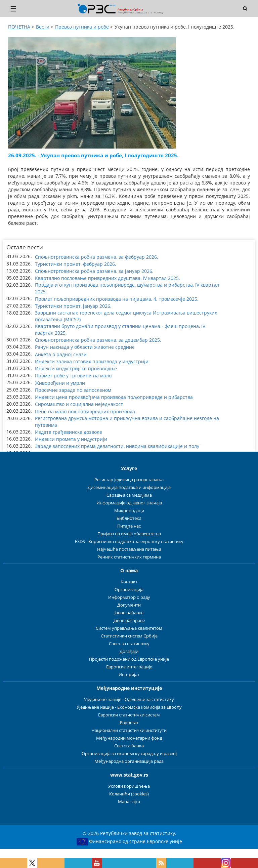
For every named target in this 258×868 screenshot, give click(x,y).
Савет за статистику (129, 644)
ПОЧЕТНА (19, 27)
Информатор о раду (129, 597)
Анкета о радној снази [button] (61, 354)
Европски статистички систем (129, 715)
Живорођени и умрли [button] (60, 383)
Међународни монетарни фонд (129, 738)
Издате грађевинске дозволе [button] (69, 432)
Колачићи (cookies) (129, 794)
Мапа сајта (129, 802)
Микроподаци (129, 511)
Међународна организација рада (129, 761)
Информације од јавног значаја (129, 503)
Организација (129, 590)
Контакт (129, 582)
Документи (129, 605)
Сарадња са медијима (129, 495)
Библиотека (129, 518)
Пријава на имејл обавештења (129, 534)
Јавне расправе (129, 621)
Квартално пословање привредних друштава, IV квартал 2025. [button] (107, 278)
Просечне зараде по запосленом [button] (73, 390)
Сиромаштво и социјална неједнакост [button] (79, 404)
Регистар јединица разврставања (129, 480)
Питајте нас (129, 526)
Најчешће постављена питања (129, 549)
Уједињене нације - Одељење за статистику (129, 699)
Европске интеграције (129, 667)
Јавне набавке (129, 613)
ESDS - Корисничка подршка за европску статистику (129, 542)
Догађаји (129, 651)
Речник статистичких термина (129, 557)
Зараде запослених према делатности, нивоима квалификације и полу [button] (117, 446)
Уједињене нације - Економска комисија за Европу (129, 707)
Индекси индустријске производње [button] (76, 368)
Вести (43, 27)
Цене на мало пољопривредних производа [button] (85, 411)
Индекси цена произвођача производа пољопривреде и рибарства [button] (114, 397)
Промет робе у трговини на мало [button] (73, 376)
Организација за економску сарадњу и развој (129, 754)
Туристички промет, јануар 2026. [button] (73, 306)
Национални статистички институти (129, 730)
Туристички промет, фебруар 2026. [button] (76, 264)
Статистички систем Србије (129, 636)
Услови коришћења (129, 786)
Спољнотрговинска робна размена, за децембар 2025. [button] (98, 340)
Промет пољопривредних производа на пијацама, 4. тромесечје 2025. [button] (117, 299)
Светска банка (129, 746)
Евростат (129, 723)
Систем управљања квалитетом (129, 628)
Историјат (129, 675)
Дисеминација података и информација (129, 487)
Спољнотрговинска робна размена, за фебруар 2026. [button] (97, 257)
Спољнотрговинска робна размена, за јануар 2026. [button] (94, 271)
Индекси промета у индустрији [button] (71, 439)
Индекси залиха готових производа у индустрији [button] (92, 361)
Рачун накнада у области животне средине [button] (85, 347)
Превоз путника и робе (82, 27)
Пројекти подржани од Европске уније (129, 659)
